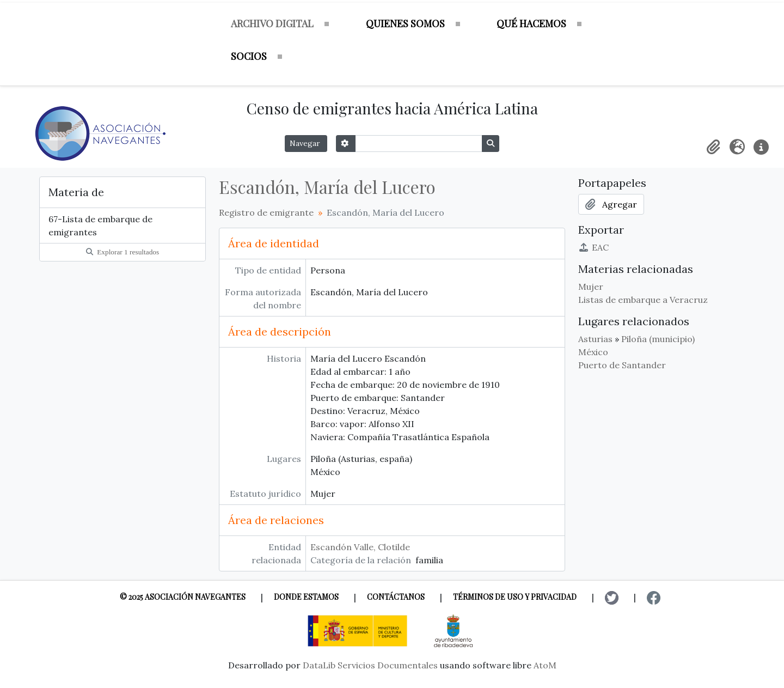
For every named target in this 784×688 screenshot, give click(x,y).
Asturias (595, 339)
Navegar (306, 143)
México (593, 352)
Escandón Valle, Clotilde (360, 547)
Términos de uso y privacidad (515, 597)
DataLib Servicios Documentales (370, 665)
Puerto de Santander (622, 365)
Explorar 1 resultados (122, 252)
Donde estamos (306, 597)
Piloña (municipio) (658, 339)
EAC (593, 247)
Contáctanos (396, 597)
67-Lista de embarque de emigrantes (100, 226)
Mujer (591, 287)
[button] (713, 147)
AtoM (545, 665)
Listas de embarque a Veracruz (643, 300)
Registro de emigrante (266, 212)
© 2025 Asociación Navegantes (183, 597)
